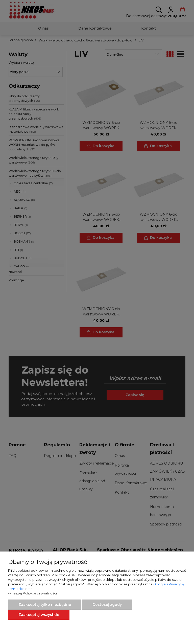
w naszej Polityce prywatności (32, 593)
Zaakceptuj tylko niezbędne (45, 605)
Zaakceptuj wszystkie (39, 615)
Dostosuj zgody (107, 605)
